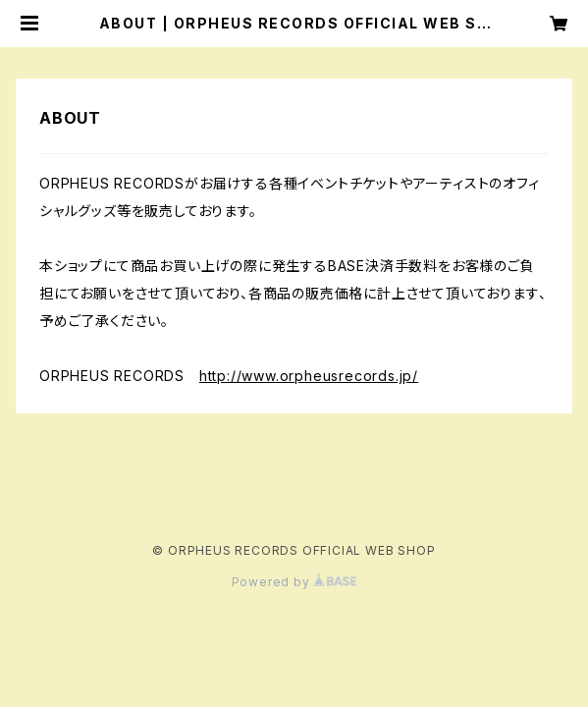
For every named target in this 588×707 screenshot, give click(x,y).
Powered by (294, 582)
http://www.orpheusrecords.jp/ (309, 376)
